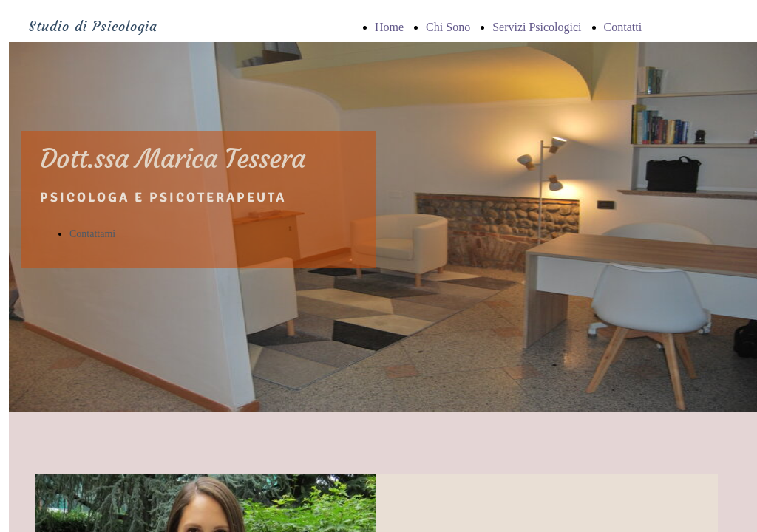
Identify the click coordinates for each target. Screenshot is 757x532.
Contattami (92, 234)
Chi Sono (448, 27)
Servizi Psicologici (537, 27)
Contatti (623, 27)
